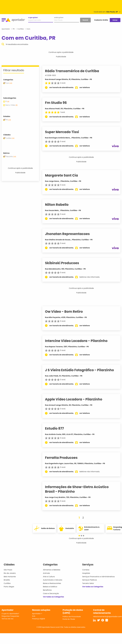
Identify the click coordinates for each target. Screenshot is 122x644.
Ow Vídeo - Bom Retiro (67, 312)
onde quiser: (59, 18)
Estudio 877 (57, 428)
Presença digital (39, 619)
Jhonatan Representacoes (70, 234)
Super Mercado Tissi (65, 132)
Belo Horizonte (10, 577)
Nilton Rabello (59, 205)
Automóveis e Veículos (53, 580)
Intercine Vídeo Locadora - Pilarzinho (79, 341)
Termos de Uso (7, 619)
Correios (86, 570)
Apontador (6, 29)
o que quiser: (33, 18)
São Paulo (8, 570)
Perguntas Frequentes (10, 616)
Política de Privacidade (72, 617)
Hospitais (86, 573)
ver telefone (87, 87)
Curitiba (7, 583)
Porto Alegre (9, 587)
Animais (46, 573)
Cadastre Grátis (101, 20)
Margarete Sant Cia (64, 175)
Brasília (7, 580)
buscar (85, 20)
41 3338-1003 (53, 75)
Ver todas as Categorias (54, 597)
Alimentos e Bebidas (52, 570)
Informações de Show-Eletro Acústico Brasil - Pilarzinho (79, 489)
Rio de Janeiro (10, 573)
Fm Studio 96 (59, 103)
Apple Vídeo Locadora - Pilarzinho (76, 399)
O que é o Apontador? (10, 614)
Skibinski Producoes (65, 263)
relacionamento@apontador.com (107, 617)
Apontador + (37, 614)
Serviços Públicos (90, 580)
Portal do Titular (69, 619)
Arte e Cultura (49, 577)
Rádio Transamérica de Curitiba (75, 71)
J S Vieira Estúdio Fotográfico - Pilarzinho (82, 370)
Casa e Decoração (51, 593)
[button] (80, 536)
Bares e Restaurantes (52, 583)
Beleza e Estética (50, 587)
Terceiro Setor (88, 583)
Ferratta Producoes (64, 458)
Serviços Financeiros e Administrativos (98, 577)
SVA (34, 616)
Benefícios (47, 590)
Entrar (115, 20)
